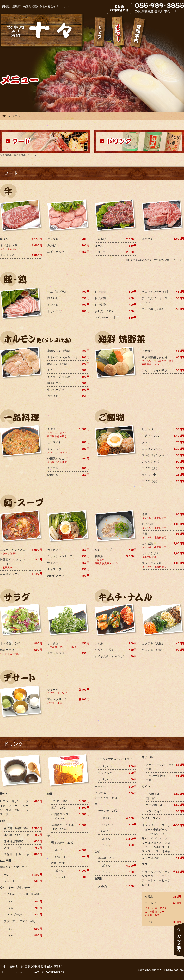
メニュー (119, 32)
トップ (100, 33)
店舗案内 (138, 33)
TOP (3, 116)
